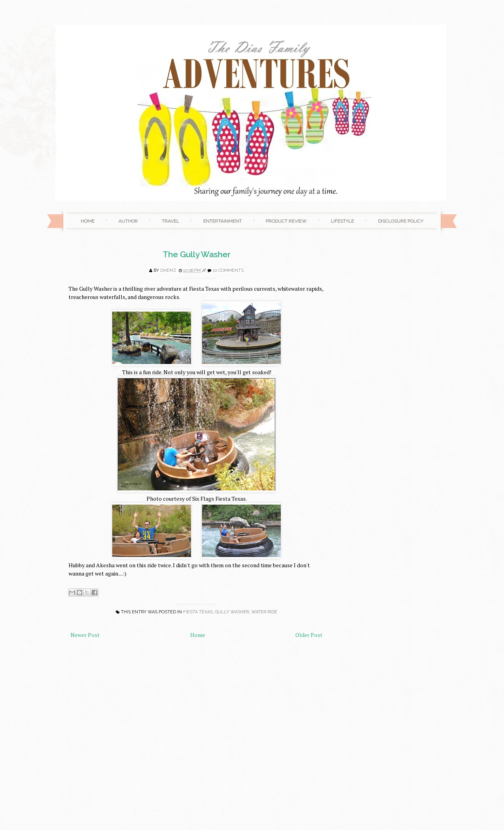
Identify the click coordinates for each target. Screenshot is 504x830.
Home (88, 221)
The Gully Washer (197, 254)
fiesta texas (198, 612)
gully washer (232, 612)
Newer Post (85, 635)
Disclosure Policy (401, 221)
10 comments (228, 270)
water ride (264, 612)
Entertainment (222, 221)
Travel (170, 221)
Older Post (309, 635)
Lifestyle (342, 221)
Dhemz (168, 270)
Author (128, 221)
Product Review (286, 221)
